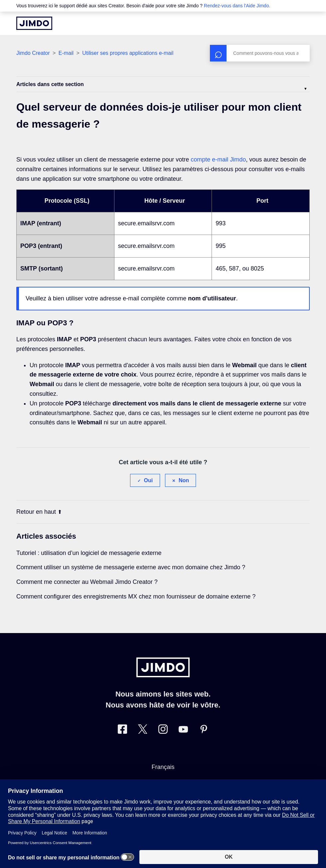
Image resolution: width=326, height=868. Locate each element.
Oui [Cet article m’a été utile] (149, 480)
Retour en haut (39, 512)
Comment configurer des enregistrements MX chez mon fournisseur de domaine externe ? (136, 597)
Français (163, 767)
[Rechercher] (260, 53)
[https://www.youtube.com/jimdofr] (183, 731)
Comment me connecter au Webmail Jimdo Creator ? (87, 582)
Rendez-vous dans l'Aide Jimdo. (237, 6)
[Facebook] (122, 731)
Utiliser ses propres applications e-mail (128, 53)
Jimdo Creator (33, 53)
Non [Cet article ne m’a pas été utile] (184, 480)
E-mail (66, 53)
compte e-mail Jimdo (218, 160)
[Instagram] (163, 731)
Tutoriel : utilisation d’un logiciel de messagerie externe (89, 553)
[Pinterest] (204, 731)
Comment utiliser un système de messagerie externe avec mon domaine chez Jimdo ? (131, 567)
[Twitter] (143, 731)
